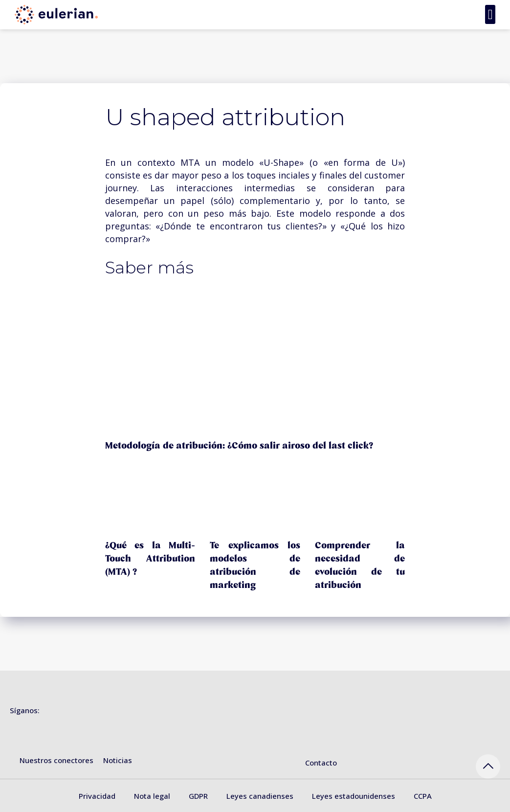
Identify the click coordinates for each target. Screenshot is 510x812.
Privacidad (97, 796)
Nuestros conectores (56, 760)
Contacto (321, 763)
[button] (490, 14)
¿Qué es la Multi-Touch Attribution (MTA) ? (150, 559)
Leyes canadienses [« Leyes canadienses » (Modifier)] (260, 796)
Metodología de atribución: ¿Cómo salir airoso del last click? (239, 446)
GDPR (198, 796)
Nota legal (152, 796)
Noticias (118, 760)
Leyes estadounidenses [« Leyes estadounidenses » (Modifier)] (354, 796)
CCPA (423, 796)
